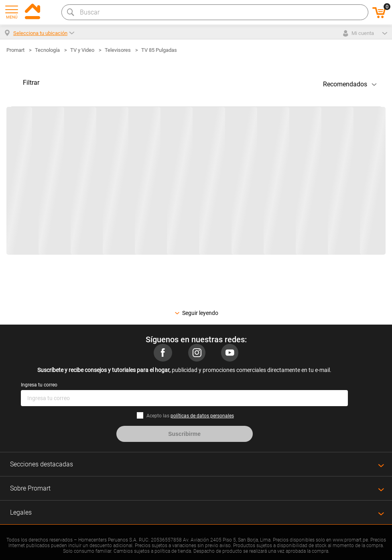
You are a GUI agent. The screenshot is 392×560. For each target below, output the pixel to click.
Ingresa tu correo (39, 385)
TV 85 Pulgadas (159, 50)
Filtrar (31, 83)
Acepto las (190, 416)
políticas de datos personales (202, 416)
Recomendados (345, 84)
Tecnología (47, 50)
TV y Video (82, 50)
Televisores (118, 50)
